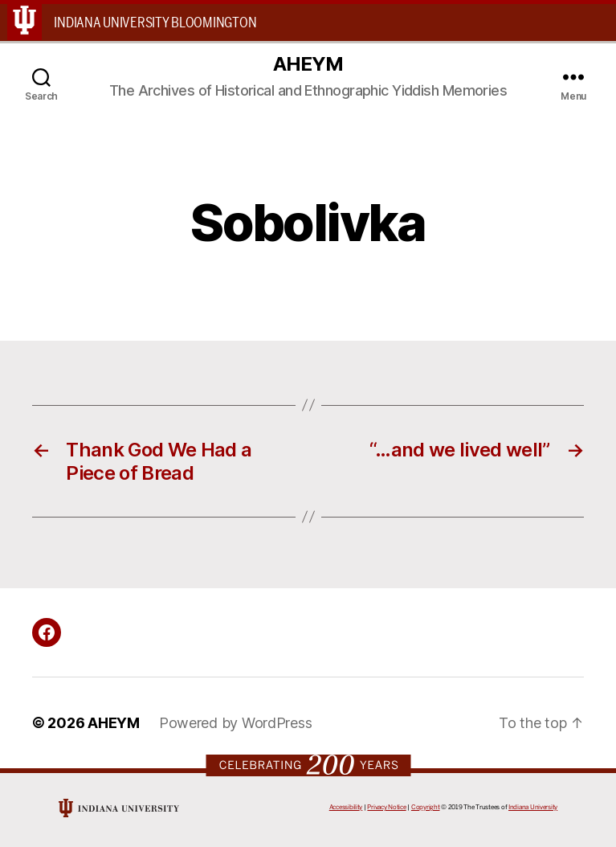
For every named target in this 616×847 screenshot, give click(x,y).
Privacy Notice (386, 807)
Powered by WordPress (236, 723)
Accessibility (346, 807)
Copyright (426, 807)
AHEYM (308, 64)
